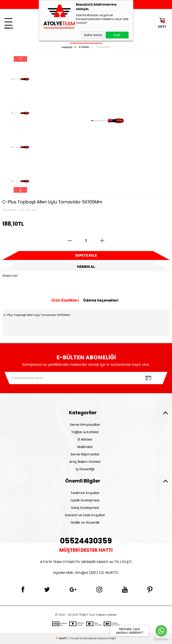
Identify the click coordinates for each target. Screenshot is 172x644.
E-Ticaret (73, 638)
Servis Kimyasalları (85, 425)
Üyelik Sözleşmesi (85, 500)
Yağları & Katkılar (85, 432)
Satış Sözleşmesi (85, 508)
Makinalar (85, 447)
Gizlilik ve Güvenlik (85, 522)
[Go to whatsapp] (161, 631)
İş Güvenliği (85, 469)
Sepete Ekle (86, 255)
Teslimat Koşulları (85, 493)
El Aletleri (85, 439)
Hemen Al (86, 267)
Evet (117, 35)
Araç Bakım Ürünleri (85, 462)
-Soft (61, 638)
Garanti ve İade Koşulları (85, 515)
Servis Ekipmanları (85, 454)
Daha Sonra (93, 35)
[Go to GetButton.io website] (161, 639)
